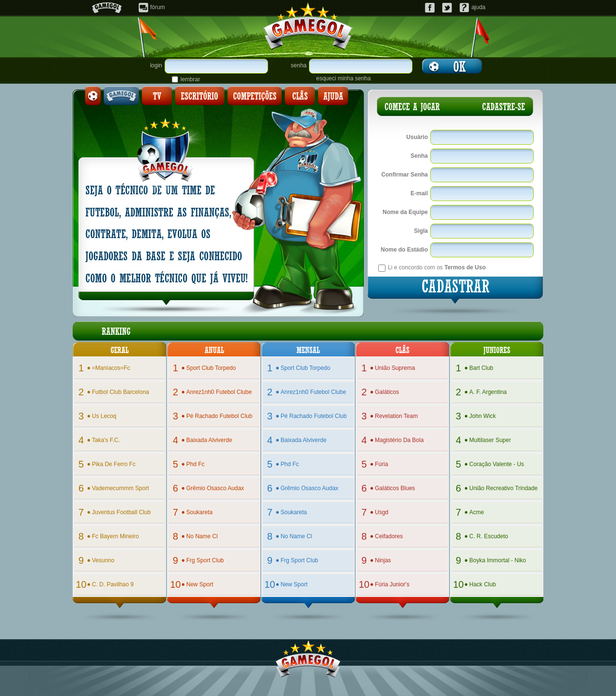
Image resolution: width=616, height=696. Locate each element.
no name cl (202, 536)
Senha (419, 156)
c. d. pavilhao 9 (113, 584)
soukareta (199, 512)
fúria (381, 464)
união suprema (395, 368)
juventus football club (121, 512)
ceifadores (389, 536)
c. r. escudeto (489, 536)
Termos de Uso (465, 267)
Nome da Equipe (405, 212)
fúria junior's (392, 584)
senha (299, 65)
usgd (382, 512)
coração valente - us (497, 464)
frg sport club (205, 560)
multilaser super (490, 440)
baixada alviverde (209, 440)
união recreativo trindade (503, 488)
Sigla (421, 231)
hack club (482, 584)
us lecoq (104, 416)
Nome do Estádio (404, 250)
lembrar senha (190, 79)
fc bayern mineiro (115, 536)
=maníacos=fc (111, 368)
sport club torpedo (211, 368)
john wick (482, 416)
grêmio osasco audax (215, 488)
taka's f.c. (106, 440)
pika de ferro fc (114, 464)
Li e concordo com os (437, 267)
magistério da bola (399, 440)
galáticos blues (395, 488)
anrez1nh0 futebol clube (219, 392)
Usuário (417, 137)
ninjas (383, 560)
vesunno (103, 560)
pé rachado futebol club (219, 416)
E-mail (419, 193)
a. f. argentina (488, 392)
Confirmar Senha (404, 175)
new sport (200, 584)
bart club (481, 368)
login (156, 65)
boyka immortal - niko (498, 560)
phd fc (195, 464)
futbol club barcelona (121, 392)
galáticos (387, 392)
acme (477, 512)
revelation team (396, 416)
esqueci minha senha (343, 78)
